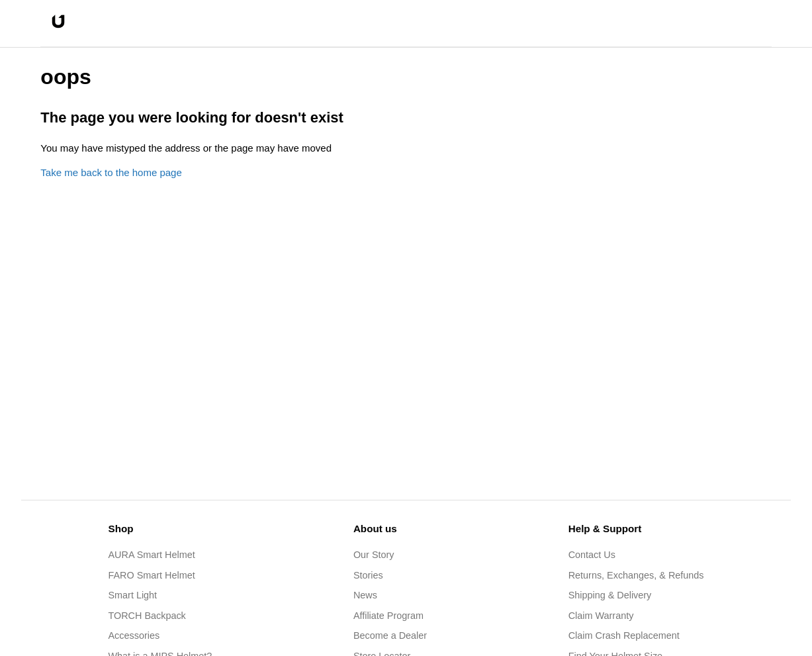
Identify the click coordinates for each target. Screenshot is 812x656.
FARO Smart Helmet (152, 575)
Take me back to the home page (111, 172)
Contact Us (592, 555)
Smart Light (133, 595)
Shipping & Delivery (610, 595)
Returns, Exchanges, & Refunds (636, 575)
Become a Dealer (390, 635)
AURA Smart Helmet (152, 555)
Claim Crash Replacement (624, 635)
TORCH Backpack (147, 616)
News (365, 595)
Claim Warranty (601, 616)
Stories (368, 575)
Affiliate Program (388, 616)
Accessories (134, 635)
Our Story (374, 555)
